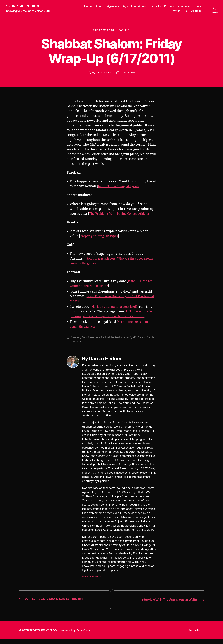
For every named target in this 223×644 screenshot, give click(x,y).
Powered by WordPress (77, 635)
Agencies (113, 6)
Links (198, 6)
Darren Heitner (103, 73)
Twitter (176, 11)
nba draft (128, 343)
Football (107, 343)
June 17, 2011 (128, 73)
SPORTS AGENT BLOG (25, 6)
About (99, 6)
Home (88, 6)
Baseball (76, 343)
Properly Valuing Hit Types (101, 242)
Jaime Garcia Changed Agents (121, 187)
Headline (124, 31)
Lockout (117, 343)
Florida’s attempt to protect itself (116, 312)
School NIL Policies (162, 6)
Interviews (184, 6)
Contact (196, 11)
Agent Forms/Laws (135, 6)
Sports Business (80, 347)
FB (185, 11)
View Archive (91, 582)
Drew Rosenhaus (91, 343)
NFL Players (142, 343)
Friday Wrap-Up (104, 31)
